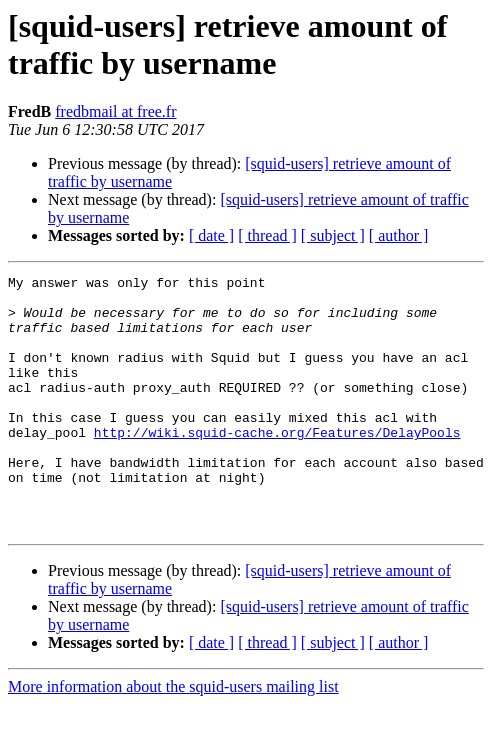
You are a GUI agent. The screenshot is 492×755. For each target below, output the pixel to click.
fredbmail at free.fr (115, 111)
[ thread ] (267, 235)
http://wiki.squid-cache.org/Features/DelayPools (277, 465)
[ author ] (399, 235)
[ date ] (211, 235)
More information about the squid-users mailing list (173, 737)
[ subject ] (333, 235)
